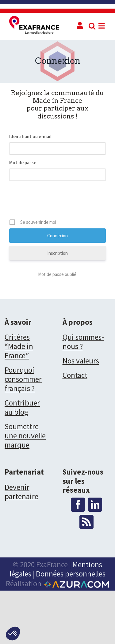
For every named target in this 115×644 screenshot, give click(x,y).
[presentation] (56, 202)
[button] (13, 634)
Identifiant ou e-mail (30, 136)
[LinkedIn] (95, 505)
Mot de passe (23, 163)
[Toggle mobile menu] (102, 26)
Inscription (57, 253)
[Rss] (86, 522)
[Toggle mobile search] (92, 26)
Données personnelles (71, 574)
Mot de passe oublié (58, 274)
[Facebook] (78, 505)
